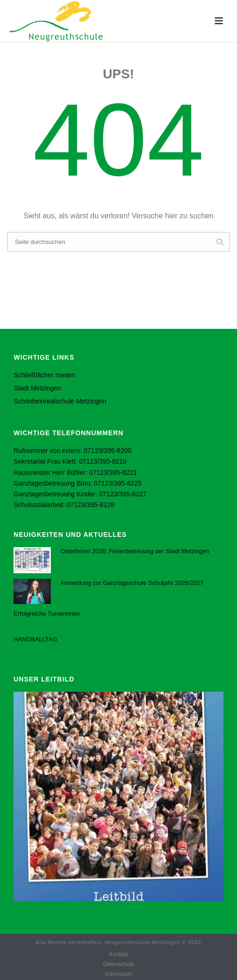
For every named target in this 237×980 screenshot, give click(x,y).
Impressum (118, 974)
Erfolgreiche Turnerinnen (47, 614)
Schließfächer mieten (44, 375)
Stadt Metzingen (37, 388)
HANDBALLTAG (35, 639)
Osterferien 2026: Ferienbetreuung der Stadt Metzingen (135, 551)
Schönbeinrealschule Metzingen (60, 401)
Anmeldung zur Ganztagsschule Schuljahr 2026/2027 (132, 583)
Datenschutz (119, 964)
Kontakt (119, 954)
